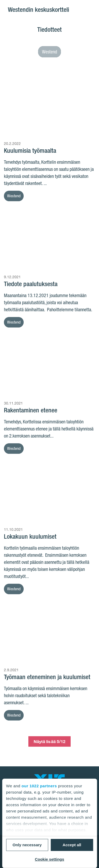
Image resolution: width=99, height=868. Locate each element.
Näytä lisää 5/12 (50, 741)
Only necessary (27, 845)
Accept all (72, 845)
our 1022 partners (39, 786)
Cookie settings (50, 859)
